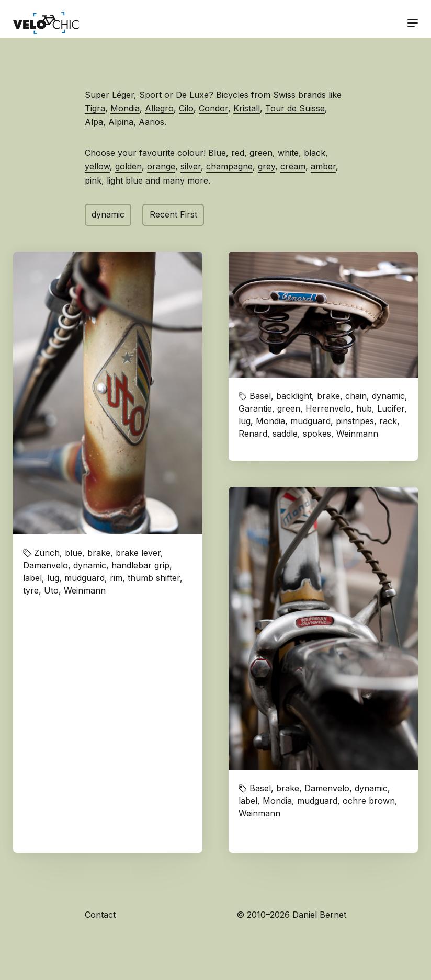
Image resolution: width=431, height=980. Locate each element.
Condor (213, 108)
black (315, 153)
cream (293, 166)
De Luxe (192, 95)
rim (116, 578)
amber (323, 166)
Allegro (159, 108)
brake (99, 553)
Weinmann (85, 590)
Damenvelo (46, 565)
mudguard (84, 578)
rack (388, 421)
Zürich (47, 553)
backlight (294, 396)
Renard (253, 434)
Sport (150, 95)
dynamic (108, 214)
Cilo (186, 108)
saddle (285, 434)
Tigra (95, 108)
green (261, 153)
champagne (229, 166)
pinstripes (355, 421)
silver (191, 166)
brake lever (138, 553)
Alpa (94, 122)
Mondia (125, 108)
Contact (100, 915)
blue (73, 553)
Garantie (255, 408)
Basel (260, 396)
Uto (51, 590)
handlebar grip (140, 565)
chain (356, 396)
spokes (317, 434)
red (238, 153)
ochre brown (369, 801)
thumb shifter (154, 578)
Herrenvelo (328, 408)
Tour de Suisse (295, 108)
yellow (97, 166)
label (32, 578)
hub (364, 408)
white (288, 153)
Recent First (173, 214)
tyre (31, 590)
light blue (125, 180)
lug (53, 578)
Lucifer (391, 408)
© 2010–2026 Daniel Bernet (291, 915)
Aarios (151, 122)
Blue (217, 153)
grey (266, 166)
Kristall (247, 108)
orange (161, 166)
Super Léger (109, 95)
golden (128, 166)
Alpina (121, 122)
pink (93, 180)
